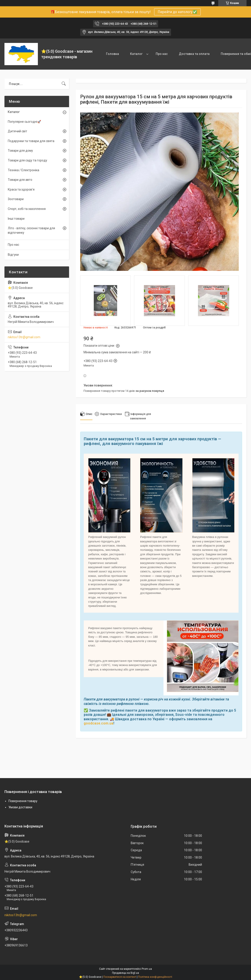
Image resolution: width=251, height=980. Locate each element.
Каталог (136, 54)
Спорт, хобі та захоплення (27, 209)
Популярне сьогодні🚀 (24, 122)
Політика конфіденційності (155, 977)
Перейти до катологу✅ (177, 12)
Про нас (162, 54)
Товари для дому (20, 151)
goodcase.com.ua (99, 723)
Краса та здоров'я (21, 189)
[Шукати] (64, 84)
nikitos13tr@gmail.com (24, 337)
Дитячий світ (17, 131)
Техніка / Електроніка (23, 170)
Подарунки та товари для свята (31, 141)
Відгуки (13, 255)
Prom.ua (147, 969)
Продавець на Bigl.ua (125, 973)
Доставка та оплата (194, 54)
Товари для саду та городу (28, 160)
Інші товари (16, 219)
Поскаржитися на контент (120, 977)
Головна (112, 54)
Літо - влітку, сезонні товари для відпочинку (31, 230)
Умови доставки (20, 807)
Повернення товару (23, 801)
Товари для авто (20, 180)
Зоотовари (16, 199)
